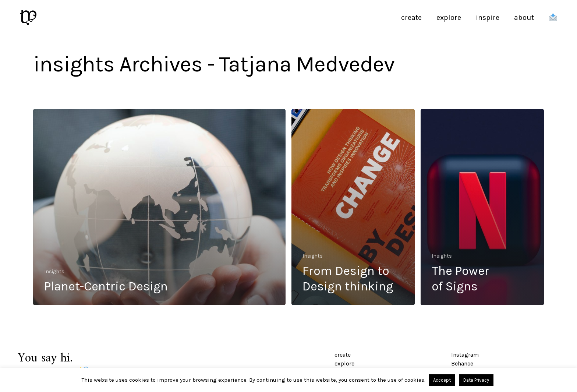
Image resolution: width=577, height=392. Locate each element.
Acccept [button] (442, 380)
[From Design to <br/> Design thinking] (353, 207)
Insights (54, 271)
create (343, 355)
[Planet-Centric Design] (159, 207)
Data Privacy (476, 380)
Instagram (465, 355)
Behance (462, 363)
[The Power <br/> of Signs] (482, 207)
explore (344, 363)
